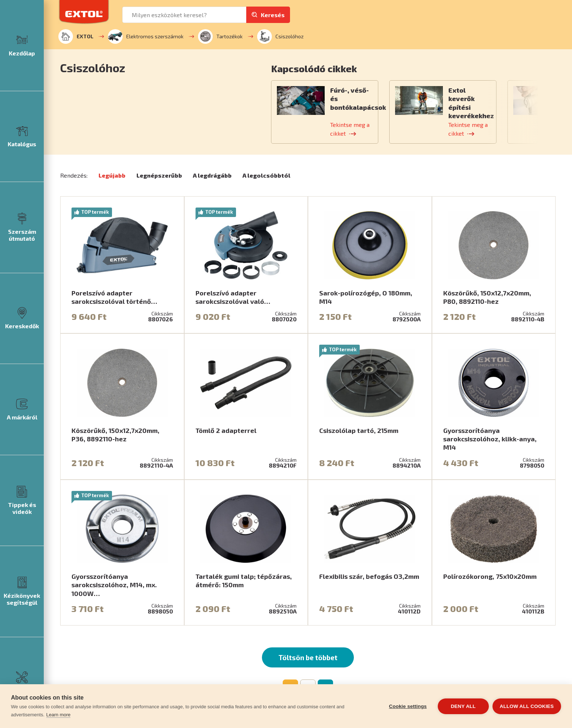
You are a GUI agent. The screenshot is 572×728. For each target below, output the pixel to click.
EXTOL (76, 36)
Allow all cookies (527, 706)
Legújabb (112, 175)
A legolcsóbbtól (266, 175)
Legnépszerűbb (159, 175)
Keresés (273, 15)
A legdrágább (212, 175)
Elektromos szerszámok (146, 36)
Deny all (463, 706)
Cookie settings (408, 706)
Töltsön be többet (308, 657)
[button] (393, 68)
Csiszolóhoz (280, 36)
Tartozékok (220, 36)
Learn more (58, 715)
